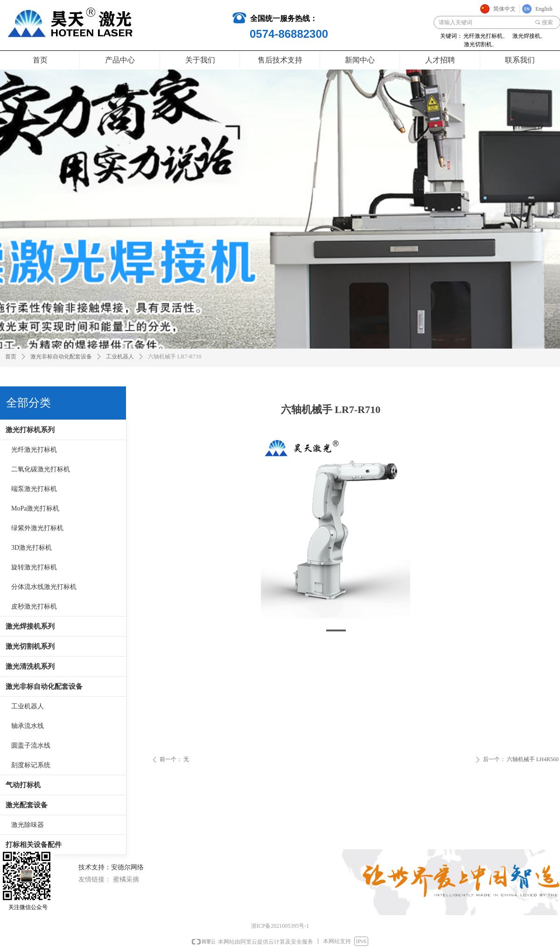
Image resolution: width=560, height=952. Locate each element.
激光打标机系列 (30, 430)
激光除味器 (28, 825)
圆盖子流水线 (31, 745)
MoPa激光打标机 (35, 508)
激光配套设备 (27, 805)
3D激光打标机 (31, 548)
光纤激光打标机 (34, 450)
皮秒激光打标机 (34, 606)
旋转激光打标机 (34, 567)
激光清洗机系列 (30, 666)
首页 (11, 357)
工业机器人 (28, 706)
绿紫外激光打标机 (37, 528)
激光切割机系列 (30, 646)
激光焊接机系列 (30, 626)
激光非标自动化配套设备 (44, 686)
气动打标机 (23, 785)
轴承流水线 (28, 726)
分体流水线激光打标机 (44, 587)
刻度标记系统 (31, 765)
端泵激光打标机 (34, 489)
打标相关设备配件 (34, 845)
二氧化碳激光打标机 (41, 469)
